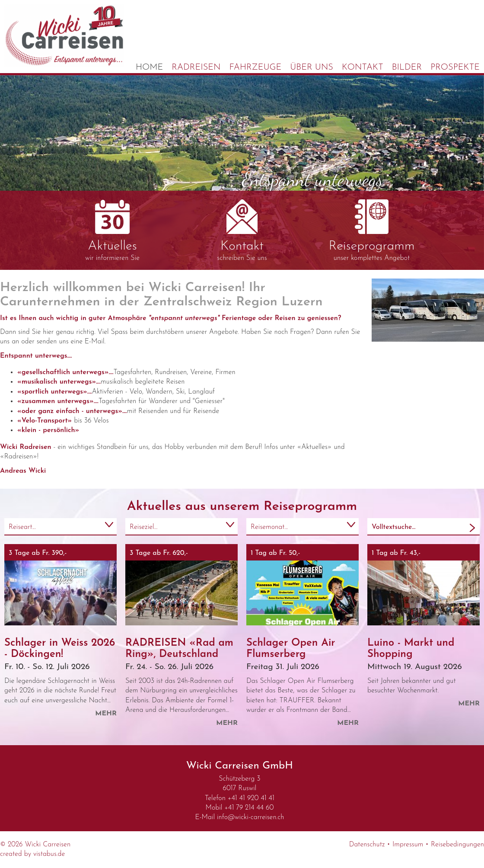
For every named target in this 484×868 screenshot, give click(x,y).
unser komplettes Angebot (372, 231)
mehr (106, 714)
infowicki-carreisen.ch (250, 817)
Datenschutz (367, 845)
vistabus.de (49, 854)
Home (149, 67)
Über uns (312, 67)
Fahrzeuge (256, 67)
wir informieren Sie (112, 231)
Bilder (407, 67)
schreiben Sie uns (242, 231)
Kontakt (363, 67)
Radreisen (196, 67)
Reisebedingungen (457, 845)
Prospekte (455, 67)
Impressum (408, 845)
